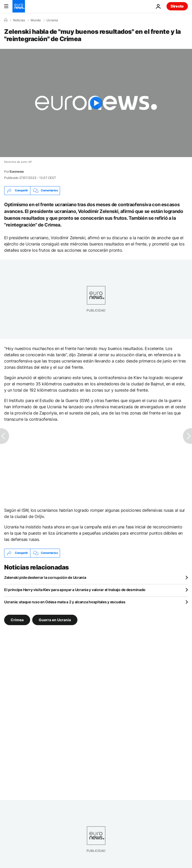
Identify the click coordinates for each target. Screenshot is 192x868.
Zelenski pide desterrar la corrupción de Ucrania (45, 577)
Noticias (19, 20)
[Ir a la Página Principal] (19, 6)
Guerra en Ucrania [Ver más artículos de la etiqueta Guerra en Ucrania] (55, 620)
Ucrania (52, 20)
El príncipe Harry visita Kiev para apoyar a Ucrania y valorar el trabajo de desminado (75, 590)
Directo (177, 6)
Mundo (36, 20)
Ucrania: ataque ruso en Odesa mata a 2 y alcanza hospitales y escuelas (65, 602)
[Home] (6, 20)
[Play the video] (96, 103)
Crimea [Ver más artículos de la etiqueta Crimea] (17, 620)
